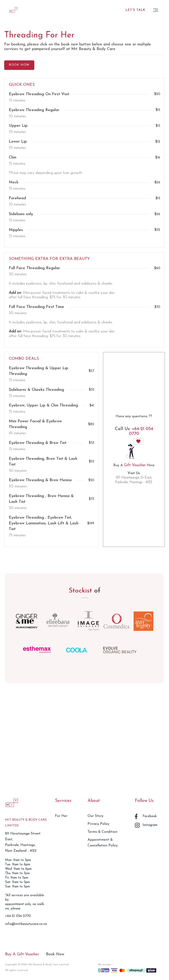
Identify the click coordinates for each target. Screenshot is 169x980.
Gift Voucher (135, 465)
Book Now (55, 954)
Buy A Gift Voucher (22, 954)
